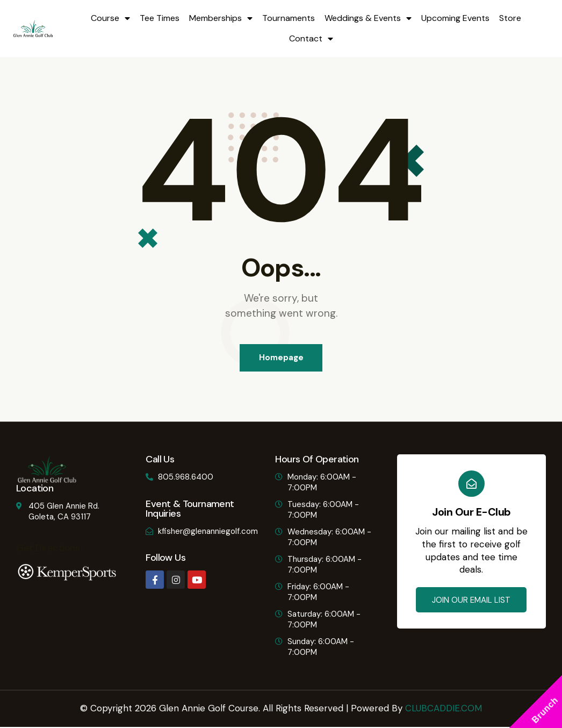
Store (510, 18)
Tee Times (160, 18)
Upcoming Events (455, 18)
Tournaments (289, 18)
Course (110, 18)
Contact (311, 39)
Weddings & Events (368, 18)
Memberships (221, 18)
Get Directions (48, 549)
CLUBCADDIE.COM (444, 709)
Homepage (281, 358)
